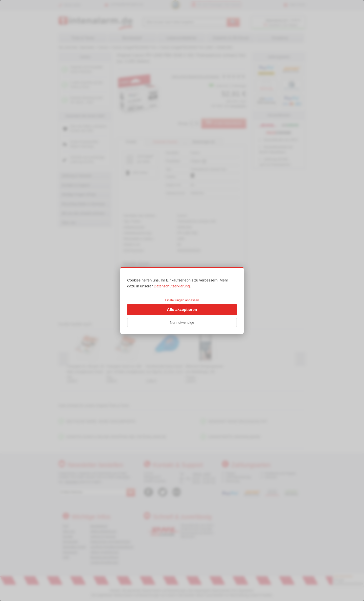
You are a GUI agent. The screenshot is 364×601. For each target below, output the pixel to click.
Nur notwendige (182, 322)
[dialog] (182, 300)
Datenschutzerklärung (172, 286)
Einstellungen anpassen (182, 300)
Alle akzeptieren (182, 310)
